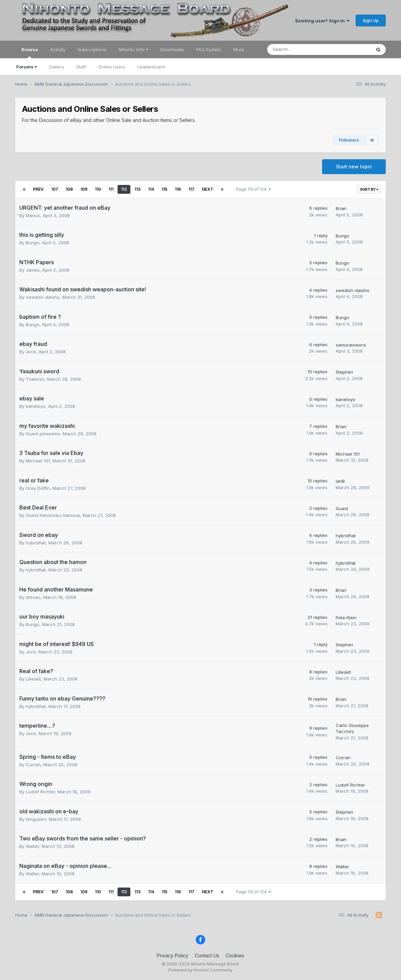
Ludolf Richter (40, 792)
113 (138, 189)
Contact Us (207, 955)
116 (178, 189)
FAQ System (209, 49)
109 (84, 189)
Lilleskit (33, 679)
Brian (341, 208)
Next (208, 189)
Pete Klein (346, 618)
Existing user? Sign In (322, 21)
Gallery (57, 67)
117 (191, 189)
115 (164, 189)
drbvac (33, 597)
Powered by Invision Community (200, 970)
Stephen (344, 372)
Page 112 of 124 (254, 189)
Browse (30, 53)
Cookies (235, 955)
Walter (32, 846)
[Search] (301, 49)
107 (55, 189)
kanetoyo (36, 406)
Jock (31, 352)
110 (98, 189)
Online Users (112, 67)
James (33, 270)
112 (124, 189)
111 (111, 189)
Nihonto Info (133, 49)
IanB (340, 481)
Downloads (172, 49)
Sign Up (371, 20)
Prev (38, 189)
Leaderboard (151, 67)
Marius (33, 215)
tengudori (36, 819)
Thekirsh (35, 379)
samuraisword (351, 345)
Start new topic (354, 166)
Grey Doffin (38, 488)
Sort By (369, 189)
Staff (81, 67)
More (239, 49)
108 (69, 189)
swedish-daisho (43, 297)
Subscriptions (92, 49)
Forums (27, 67)
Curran (33, 765)
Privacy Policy (173, 955)
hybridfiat (36, 543)
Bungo (33, 243)
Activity (58, 49)
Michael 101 (38, 461)
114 (151, 189)
